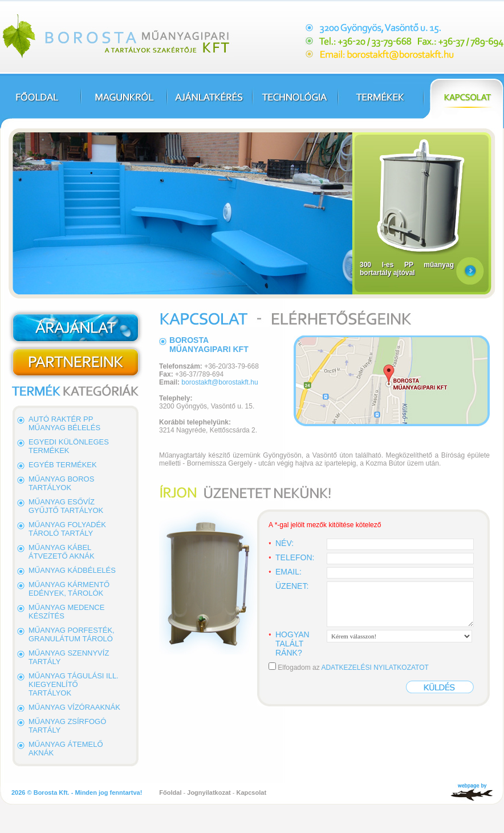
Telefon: (295, 557)
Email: (288, 572)
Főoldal (40, 101)
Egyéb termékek (63, 465)
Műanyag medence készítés (66, 612)
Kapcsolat (464, 101)
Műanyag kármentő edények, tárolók (69, 589)
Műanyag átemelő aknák (66, 749)
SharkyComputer (472, 793)
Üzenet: (292, 586)
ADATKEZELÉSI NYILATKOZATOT (375, 668)
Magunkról (124, 101)
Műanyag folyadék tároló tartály (67, 529)
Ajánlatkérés (209, 101)
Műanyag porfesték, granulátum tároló (72, 634)
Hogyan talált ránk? (292, 644)
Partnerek (76, 363)
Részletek (470, 271)
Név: (284, 543)
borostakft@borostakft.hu (220, 382)
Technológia (295, 101)
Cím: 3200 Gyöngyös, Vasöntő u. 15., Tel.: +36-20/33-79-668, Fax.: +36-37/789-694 (405, 41)
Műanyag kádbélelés (72, 570)
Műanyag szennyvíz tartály (69, 657)
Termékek (380, 101)
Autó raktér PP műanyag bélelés (64, 423)
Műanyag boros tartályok (61, 483)
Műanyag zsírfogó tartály (67, 726)
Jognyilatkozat (209, 792)
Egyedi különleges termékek (69, 446)
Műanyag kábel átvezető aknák (62, 552)
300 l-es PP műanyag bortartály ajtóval (407, 269)
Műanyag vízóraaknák (74, 707)
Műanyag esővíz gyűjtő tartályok (66, 506)
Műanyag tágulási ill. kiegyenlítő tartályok (74, 684)
